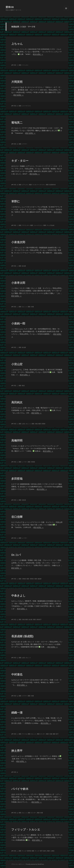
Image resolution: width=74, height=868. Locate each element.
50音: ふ (16, 851)
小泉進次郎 (18, 242)
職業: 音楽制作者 (51, 185)
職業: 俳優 (31, 307)
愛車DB (10, 7)
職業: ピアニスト (24, 185)
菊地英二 (17, 123)
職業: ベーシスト (24, 65)
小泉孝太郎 (18, 283)
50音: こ (16, 266)
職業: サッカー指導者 (25, 851)
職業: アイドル (23, 734)
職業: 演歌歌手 (37, 620)
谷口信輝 (17, 517)
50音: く (16, 225)
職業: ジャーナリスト (25, 106)
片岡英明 (17, 82)
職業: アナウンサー (24, 225)
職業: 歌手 (56, 734)
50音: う (16, 65)
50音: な (16, 620)
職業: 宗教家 (22, 579)
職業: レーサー (23, 462)
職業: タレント (23, 307)
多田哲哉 (17, 479)
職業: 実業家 (42, 424)
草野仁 (16, 201)
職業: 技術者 (22, 500)
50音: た (16, 424)
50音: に (16, 734)
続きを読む (38, 54)
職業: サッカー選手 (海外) (39, 851)
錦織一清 (17, 713)
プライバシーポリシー (18, 864)
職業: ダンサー (41, 734)
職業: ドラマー (23, 144)
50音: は (16, 772)
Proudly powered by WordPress (35, 864)
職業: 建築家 (38, 579)
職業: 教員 (22, 386)
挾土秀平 (17, 751)
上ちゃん (17, 44)
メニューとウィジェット (66, 11)
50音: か (16, 106)
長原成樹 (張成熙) (22, 636)
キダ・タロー (20, 161)
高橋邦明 (17, 441)
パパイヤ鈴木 (20, 789)
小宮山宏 (17, 364)
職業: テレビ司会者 (49, 225)
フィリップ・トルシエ (26, 830)
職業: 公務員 (51, 851)
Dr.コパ (16, 555)
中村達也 (17, 674)
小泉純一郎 (18, 323)
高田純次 (17, 402)
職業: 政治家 (22, 266)
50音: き (16, 144)
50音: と (16, 579)
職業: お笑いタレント (25, 424)
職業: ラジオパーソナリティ (37, 185)
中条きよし (18, 596)
